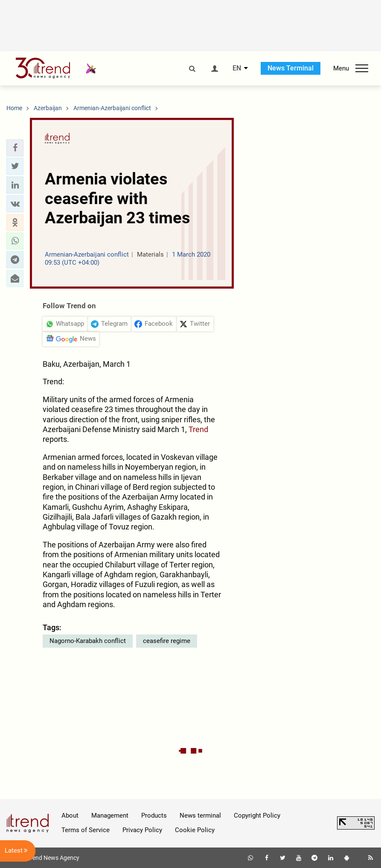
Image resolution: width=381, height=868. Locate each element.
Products (154, 815)
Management (110, 815)
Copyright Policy (257, 815)
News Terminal (291, 68)
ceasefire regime (167, 641)
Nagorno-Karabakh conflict (88, 641)
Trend (198, 429)
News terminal (200, 815)
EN (237, 68)
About (70, 815)
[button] (15, 148)
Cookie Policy (195, 830)
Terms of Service (86, 830)
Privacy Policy (142, 830)
